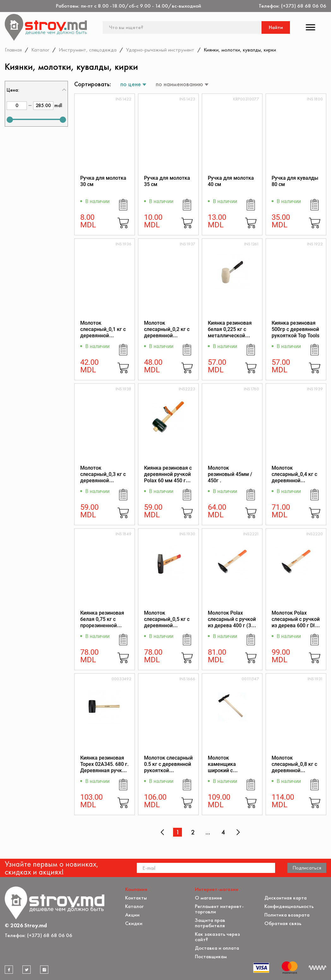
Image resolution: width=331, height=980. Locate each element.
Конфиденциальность (289, 906)
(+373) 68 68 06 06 (304, 6)
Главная (13, 50)
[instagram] (44, 970)
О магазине (208, 898)
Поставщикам (211, 956)
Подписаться (307, 868)
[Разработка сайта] (317, 968)
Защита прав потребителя (210, 923)
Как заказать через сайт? (217, 937)
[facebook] (9, 970)
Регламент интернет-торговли (219, 909)
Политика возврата (287, 915)
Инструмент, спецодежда (88, 50)
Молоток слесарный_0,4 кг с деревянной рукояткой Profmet (294, 477)
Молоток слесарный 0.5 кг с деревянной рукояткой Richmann (168, 767)
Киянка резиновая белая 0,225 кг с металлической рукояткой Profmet (230, 332)
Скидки (134, 923)
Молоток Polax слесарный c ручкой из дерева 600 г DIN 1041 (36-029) (296, 622)
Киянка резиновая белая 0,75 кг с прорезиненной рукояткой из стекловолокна (102, 625)
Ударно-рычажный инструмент (160, 50)
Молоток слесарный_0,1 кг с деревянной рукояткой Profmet (103, 332)
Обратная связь (283, 923)
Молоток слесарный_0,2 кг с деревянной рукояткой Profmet (167, 332)
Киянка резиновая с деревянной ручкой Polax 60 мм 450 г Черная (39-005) (168, 477)
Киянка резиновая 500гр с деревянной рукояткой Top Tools (295, 329)
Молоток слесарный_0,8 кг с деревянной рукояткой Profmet (294, 767)
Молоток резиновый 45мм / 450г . (230, 474)
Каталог (40, 50)
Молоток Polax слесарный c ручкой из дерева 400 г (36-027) (232, 622)
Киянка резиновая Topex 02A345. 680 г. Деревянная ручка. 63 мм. (104, 767)
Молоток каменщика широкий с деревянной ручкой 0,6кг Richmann (231, 770)
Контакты (136, 898)
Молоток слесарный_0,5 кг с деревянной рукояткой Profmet (167, 622)
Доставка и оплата (217, 948)
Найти (276, 27)
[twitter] (27, 970)
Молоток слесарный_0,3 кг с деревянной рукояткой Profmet (103, 477)
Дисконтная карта (286, 898)
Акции (132, 915)
